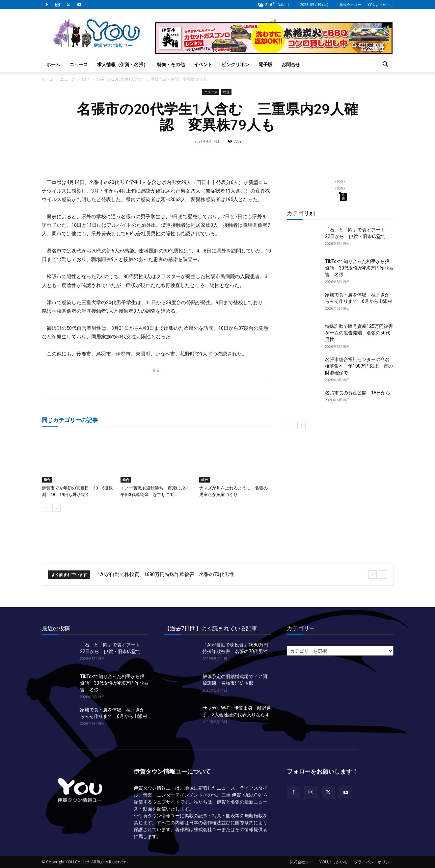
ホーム (53, 64)
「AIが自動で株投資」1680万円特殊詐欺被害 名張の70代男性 (165, 574)
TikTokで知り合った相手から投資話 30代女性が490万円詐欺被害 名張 (359, 268)
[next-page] (56, 508)
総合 (86, 79)
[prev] (373, 575)
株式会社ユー (350, 4)
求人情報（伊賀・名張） (122, 64)
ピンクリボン (235, 64)
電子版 (265, 64)
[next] (383, 575)
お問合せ (291, 64)
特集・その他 (171, 64)
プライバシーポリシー (374, 862)
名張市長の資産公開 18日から (358, 393)
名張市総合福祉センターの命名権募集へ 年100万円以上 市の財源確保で (359, 366)
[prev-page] (46, 508)
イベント (203, 64)
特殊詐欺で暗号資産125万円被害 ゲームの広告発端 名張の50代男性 (361, 333)
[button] (386, 65)
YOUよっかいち (381, 4)
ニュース (79, 64)
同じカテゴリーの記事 (70, 420)
